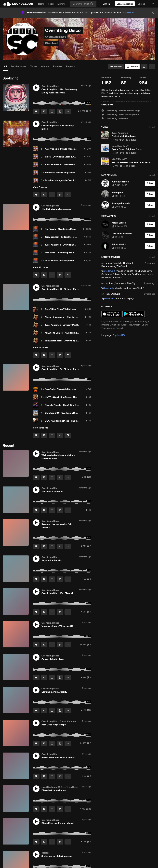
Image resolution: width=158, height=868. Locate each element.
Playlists (58, 66)
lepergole (109, 288)
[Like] (36, 111)
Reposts (70, 66)
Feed (51, 4)
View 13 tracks (40, 428)
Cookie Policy (124, 321)
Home (41, 4)
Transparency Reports (113, 328)
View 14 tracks (41, 348)
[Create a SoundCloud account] (125, 4)
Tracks (34, 66)
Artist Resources (119, 325)
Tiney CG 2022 (112, 294)
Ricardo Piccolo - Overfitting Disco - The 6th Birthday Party (76, 405)
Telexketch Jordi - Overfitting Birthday (65, 341)
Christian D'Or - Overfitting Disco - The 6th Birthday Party (75, 413)
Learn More (128, 12)
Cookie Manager (141, 321)
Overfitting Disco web (115, 118)
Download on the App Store (111, 314)
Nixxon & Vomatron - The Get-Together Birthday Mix (72, 317)
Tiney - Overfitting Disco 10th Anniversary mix (69, 157)
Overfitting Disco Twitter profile (120, 114)
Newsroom (135, 325)
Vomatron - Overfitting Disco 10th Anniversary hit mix (73, 172)
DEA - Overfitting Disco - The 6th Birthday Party (70, 421)
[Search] (83, 4)
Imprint (105, 325)
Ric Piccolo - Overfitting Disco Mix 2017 (65, 229)
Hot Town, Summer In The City (120, 283)
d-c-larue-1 (110, 271)
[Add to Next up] (68, 195)
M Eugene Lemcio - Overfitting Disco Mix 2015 (69, 333)
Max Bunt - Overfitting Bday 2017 (62, 253)
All (5, 66)
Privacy (112, 321)
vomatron (109, 298)
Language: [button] (113, 335)
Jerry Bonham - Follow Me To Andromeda (66, 237)
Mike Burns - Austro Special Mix (62, 260)
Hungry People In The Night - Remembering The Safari (118, 265)
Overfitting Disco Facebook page (121, 111)
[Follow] (132, 67)
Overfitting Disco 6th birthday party (63, 389)
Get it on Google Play (134, 314)
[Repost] (44, 111)
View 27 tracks (41, 267)
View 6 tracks (40, 187)
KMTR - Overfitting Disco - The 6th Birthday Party (71, 397)
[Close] (153, 13)
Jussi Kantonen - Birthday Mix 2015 (63, 325)
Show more (107, 105)
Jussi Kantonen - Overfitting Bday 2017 (65, 245)
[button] (152, 4)
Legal (104, 321)
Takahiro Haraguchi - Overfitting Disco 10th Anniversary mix (76, 180)
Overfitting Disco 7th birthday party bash (66, 309)
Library (61, 4)
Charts (145, 325)
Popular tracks (19, 66)
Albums (45, 66)
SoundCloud (18, 4)
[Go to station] (116, 67)
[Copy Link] (60, 111)
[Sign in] (106, 4)
